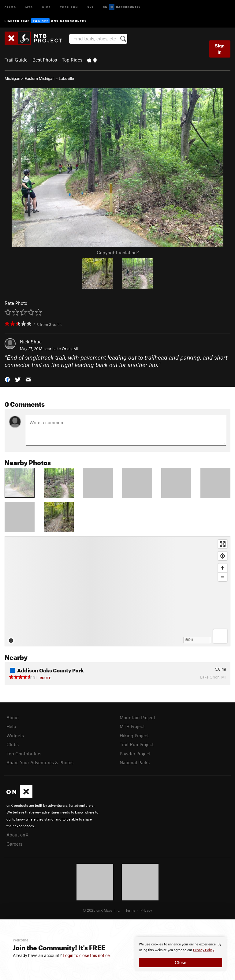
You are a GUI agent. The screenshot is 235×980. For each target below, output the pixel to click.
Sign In (220, 49)
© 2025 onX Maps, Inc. (102, 910)
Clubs (13, 744)
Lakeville (66, 78)
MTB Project (132, 726)
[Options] (220, 636)
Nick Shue (31, 342)
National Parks (135, 762)
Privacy (146, 910)
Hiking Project (134, 735)
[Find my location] (223, 556)
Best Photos (45, 60)
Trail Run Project (137, 744)
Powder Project (135, 754)
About (13, 717)
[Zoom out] (223, 577)
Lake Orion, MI (65, 349)
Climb (10, 7)
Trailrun (69, 7)
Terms (130, 910)
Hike (47, 7)
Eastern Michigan (39, 78)
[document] (181, 954)
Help (11, 726)
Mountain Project (137, 717)
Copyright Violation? (118, 252)
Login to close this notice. (87, 956)
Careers (14, 844)
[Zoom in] (223, 568)
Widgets (15, 735)
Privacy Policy (204, 950)
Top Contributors (24, 754)
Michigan (12, 78)
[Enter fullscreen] (223, 544)
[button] (7, 379)
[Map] (117, 591)
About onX (17, 835)
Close (181, 962)
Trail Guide (16, 60)
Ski (90, 7)
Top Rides (72, 60)
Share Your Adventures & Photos (40, 762)
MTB (29, 7)
